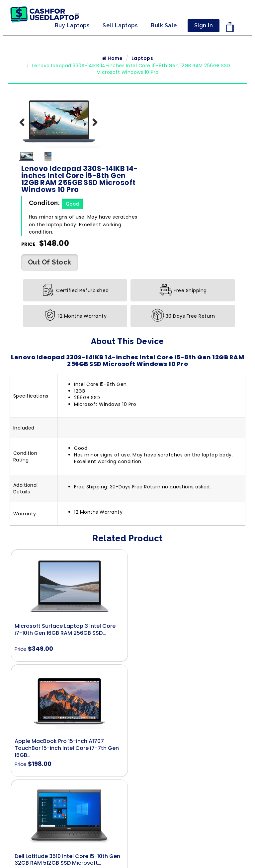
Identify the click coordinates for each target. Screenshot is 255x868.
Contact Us (127, 744)
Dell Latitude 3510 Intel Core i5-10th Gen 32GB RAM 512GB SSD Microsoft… (67, 674)
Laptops (142, 59)
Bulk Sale (164, 25)
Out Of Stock (50, 191)
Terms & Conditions (127, 766)
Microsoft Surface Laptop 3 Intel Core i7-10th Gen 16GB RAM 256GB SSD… (65, 559)
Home (112, 59)
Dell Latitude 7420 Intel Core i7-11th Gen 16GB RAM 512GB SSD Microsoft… (185, 674)
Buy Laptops (72, 25)
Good (164, 133)
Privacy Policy (128, 775)
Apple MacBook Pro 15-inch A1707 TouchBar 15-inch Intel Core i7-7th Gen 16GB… (185, 562)
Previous (26, 130)
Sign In (204, 25)
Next (92, 130)
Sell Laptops (120, 25)
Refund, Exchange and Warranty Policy (127, 784)
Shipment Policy (128, 753)
